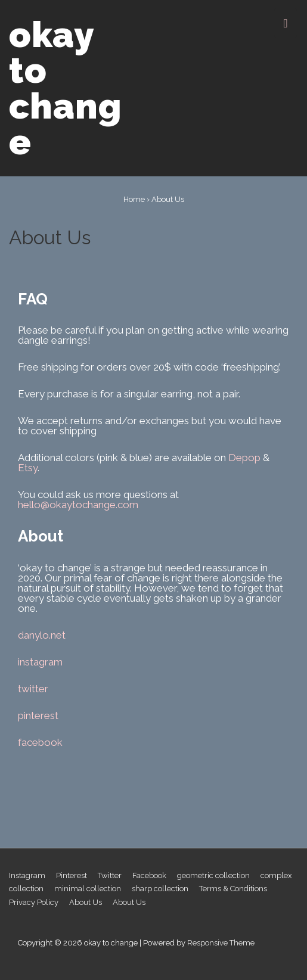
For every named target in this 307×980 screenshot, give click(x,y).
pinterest (38, 715)
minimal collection (88, 889)
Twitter (110, 875)
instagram (40, 662)
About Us (86, 902)
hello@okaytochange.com (78, 505)
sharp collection (160, 889)
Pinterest (72, 875)
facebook (40, 742)
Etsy (28, 468)
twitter (33, 689)
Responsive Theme (221, 943)
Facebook (149, 875)
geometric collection (213, 875)
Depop (244, 458)
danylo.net (42, 635)
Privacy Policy (34, 902)
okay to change (66, 88)
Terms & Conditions (233, 889)
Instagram (27, 875)
